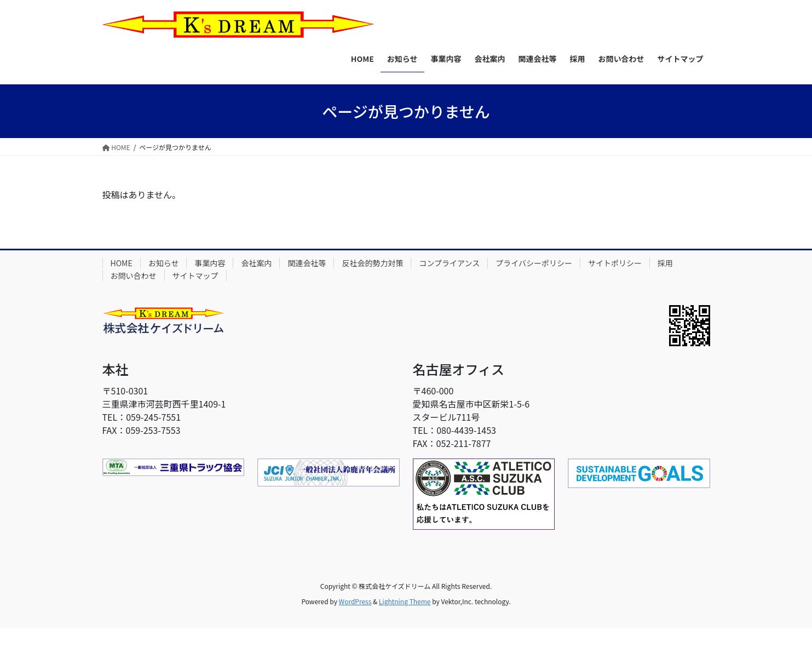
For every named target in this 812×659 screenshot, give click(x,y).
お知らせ (164, 263)
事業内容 (210, 263)
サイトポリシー (615, 263)
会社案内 (256, 263)
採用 (665, 263)
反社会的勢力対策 (372, 263)
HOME (122, 263)
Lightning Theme (405, 601)
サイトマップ (195, 276)
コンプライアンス (449, 263)
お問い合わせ (134, 276)
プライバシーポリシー (534, 263)
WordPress (355, 601)
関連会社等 (307, 263)
